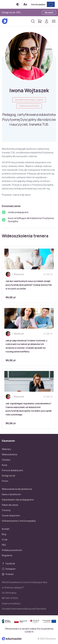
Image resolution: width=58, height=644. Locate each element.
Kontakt (6, 529)
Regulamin (7, 555)
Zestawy (6, 460)
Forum (5, 481)
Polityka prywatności (12, 550)
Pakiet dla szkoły (10, 505)
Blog (4, 534)
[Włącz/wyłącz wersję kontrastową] (18, 4)
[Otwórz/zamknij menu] (54, 21)
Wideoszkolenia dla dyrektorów (17, 489)
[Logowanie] (47, 21)
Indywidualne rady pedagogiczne (18, 500)
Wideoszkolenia (10, 454)
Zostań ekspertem (11, 516)
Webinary (6, 449)
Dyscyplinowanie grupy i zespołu (29, 100)
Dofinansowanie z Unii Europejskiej (19, 521)
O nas (5, 540)
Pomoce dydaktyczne (12, 470)
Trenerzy (6, 510)
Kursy (5, 465)
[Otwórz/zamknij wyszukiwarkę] (33, 21)
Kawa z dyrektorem (11, 494)
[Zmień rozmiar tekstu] (25, 4)
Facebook (8, 564)
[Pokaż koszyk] (40, 21)
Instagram (9, 569)
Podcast (8, 574)
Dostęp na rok (9, 476)
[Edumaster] (5, 21)
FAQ (4, 545)
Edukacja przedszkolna (29, 106)
